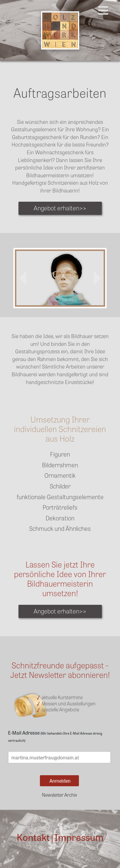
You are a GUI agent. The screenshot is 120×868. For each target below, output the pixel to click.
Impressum (79, 837)
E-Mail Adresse (55, 736)
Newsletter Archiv (60, 795)
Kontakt (33, 837)
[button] (23, 278)
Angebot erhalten (60, 208)
